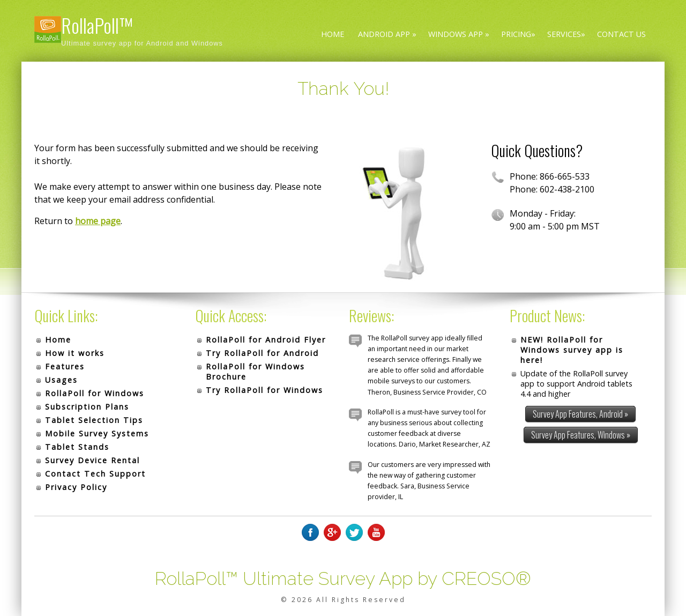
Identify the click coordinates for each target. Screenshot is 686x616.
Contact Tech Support (95, 474)
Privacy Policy (76, 487)
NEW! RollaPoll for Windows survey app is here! (572, 350)
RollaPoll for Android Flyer (266, 340)
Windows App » (459, 34)
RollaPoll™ (97, 25)
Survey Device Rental (92, 460)
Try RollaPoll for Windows (264, 390)
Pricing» (518, 34)
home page (98, 221)
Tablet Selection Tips (94, 420)
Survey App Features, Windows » (581, 435)
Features (65, 366)
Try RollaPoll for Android (262, 353)
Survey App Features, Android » (580, 414)
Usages (61, 380)
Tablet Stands (77, 447)
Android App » (387, 34)
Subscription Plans (87, 407)
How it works (75, 353)
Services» (566, 34)
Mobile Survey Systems (97, 433)
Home (333, 34)
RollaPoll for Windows (95, 393)
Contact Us (621, 34)
